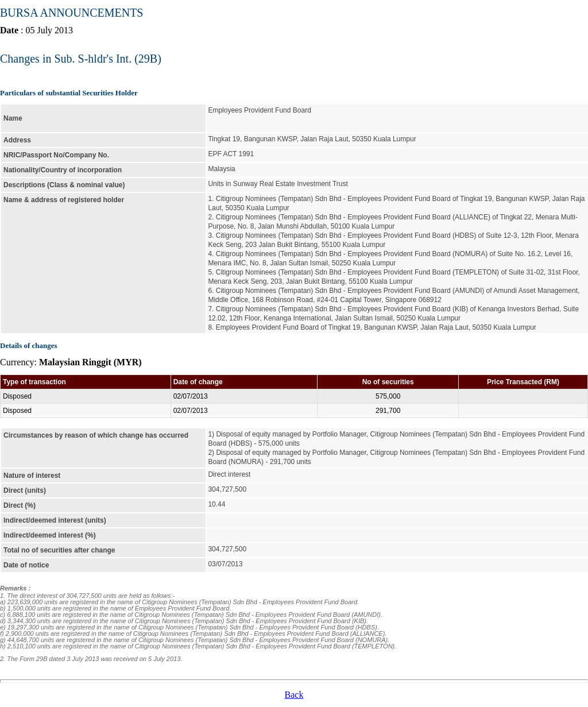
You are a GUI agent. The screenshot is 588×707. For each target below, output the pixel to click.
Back (294, 695)
